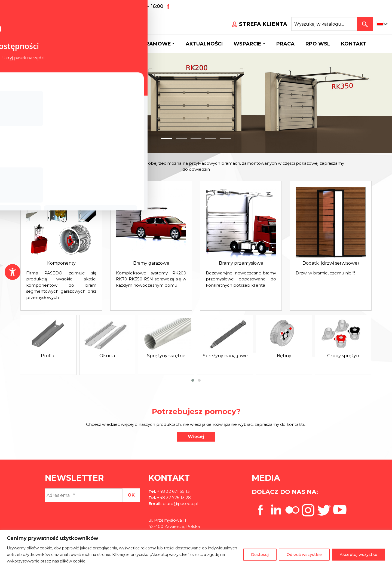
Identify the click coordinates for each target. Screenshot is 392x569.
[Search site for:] (324, 24)
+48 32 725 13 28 (173, 498)
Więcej (196, 437)
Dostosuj (260, 555)
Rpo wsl (318, 44)
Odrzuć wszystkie (304, 555)
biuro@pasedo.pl (83, 6)
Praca (285, 44)
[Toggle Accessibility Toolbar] (13, 272)
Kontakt (354, 44)
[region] (196, 550)
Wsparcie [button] (247, 44)
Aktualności (204, 44)
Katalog (93, 44)
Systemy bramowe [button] (143, 44)
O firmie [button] (54, 44)
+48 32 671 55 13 (33, 6)
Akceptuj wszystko (359, 555)
